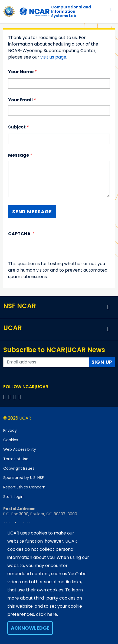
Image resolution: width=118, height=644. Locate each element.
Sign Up (102, 362)
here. (53, 614)
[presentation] (49, 250)
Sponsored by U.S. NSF (24, 478)
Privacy (10, 430)
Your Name (21, 72)
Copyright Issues (19, 468)
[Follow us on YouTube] (20, 397)
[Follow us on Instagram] (16, 397)
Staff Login (13, 497)
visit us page (53, 57)
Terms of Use (16, 459)
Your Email (20, 100)
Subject (17, 127)
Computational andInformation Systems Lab (71, 11)
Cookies (11, 440)
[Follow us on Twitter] (10, 397)
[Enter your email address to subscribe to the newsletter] (46, 362)
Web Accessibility (20, 449)
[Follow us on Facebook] (5, 397)
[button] (109, 307)
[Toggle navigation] (110, 9)
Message (19, 155)
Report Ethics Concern (24, 487)
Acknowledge (30, 628)
